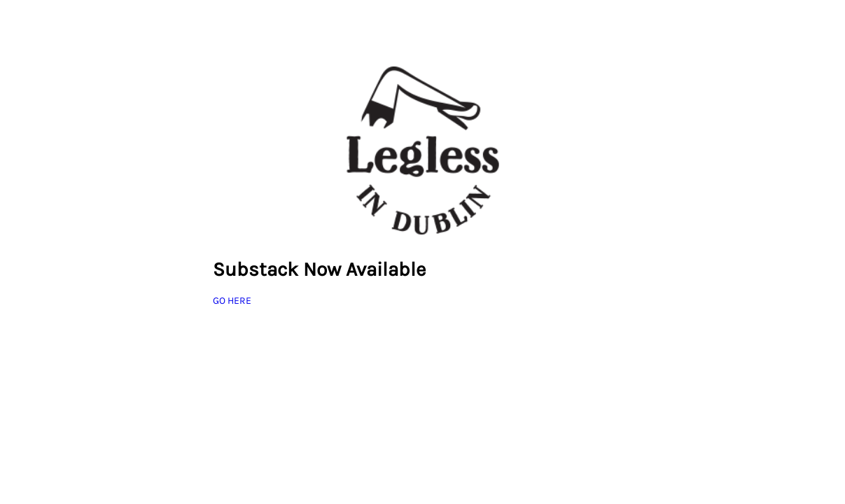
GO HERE (232, 301)
